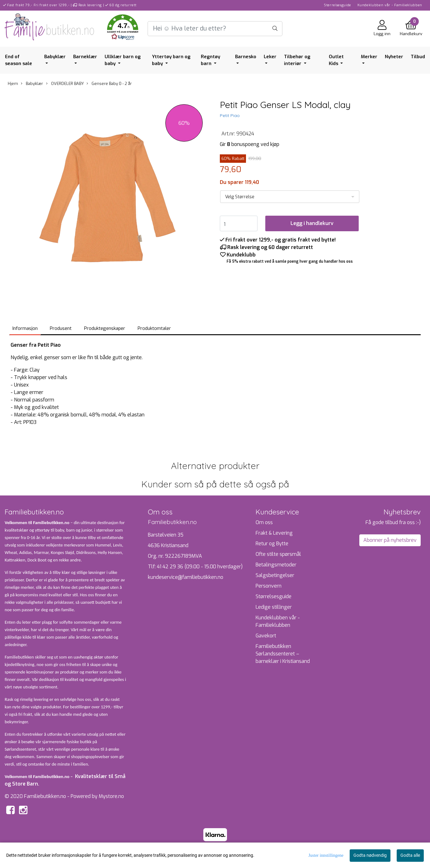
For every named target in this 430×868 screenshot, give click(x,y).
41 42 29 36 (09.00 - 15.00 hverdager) (200, 567)
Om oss (264, 522)
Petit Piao (230, 115)
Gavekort (266, 636)
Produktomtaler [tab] (154, 328)
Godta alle (410, 855)
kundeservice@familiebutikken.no (186, 577)
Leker (270, 57)
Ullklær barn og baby (123, 60)
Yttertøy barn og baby (171, 60)
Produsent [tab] (61, 328)
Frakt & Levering (274, 533)
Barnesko (246, 57)
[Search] (215, 29)
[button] (123, 28)
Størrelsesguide (338, 5)
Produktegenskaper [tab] (105, 328)
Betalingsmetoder (276, 565)
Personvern (269, 586)
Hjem (13, 84)
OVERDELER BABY (65, 84)
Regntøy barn (210, 60)
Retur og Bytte (272, 544)
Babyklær (55, 57)
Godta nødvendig (370, 855)
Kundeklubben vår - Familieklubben (390, 5)
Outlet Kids (336, 60)
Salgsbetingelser (275, 575)
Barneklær (85, 57)
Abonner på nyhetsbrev (390, 540)
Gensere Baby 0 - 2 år (109, 84)
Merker (369, 57)
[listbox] (290, 197)
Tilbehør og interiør (297, 60)
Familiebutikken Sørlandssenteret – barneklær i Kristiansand (283, 654)
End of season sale (19, 60)
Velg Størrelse (240, 197)
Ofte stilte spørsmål (278, 554)
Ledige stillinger (274, 607)
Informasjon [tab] (25, 328)
